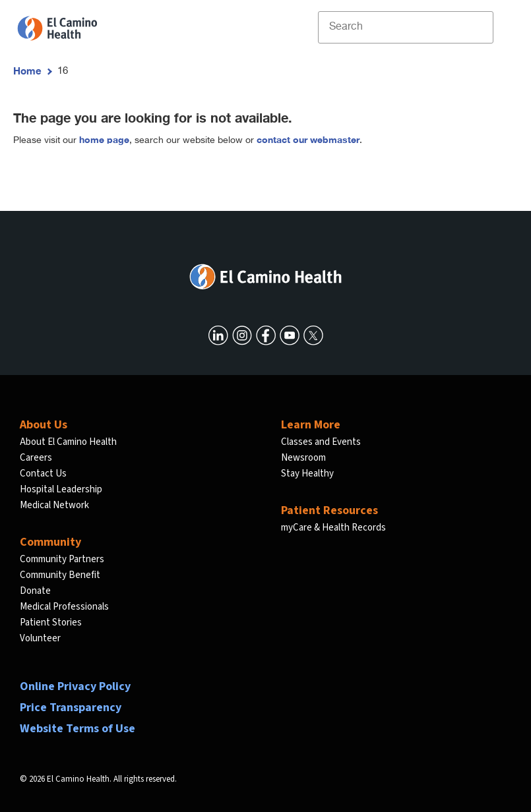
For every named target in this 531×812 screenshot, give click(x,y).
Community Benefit (60, 575)
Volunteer (40, 638)
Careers (36, 458)
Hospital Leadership (61, 489)
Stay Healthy (307, 474)
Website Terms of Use (78, 729)
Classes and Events (321, 442)
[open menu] (504, 27)
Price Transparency (71, 708)
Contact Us (43, 474)
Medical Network (54, 505)
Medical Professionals (64, 607)
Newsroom (303, 458)
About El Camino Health (68, 442)
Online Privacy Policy (75, 686)
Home (27, 71)
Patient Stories (51, 623)
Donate (35, 591)
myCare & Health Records (333, 528)
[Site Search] (406, 27)
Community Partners (62, 559)
